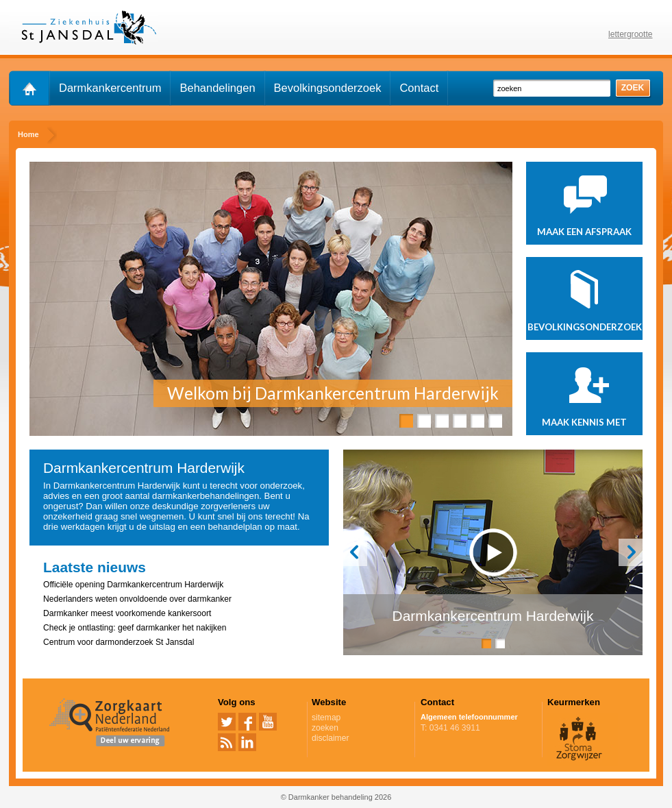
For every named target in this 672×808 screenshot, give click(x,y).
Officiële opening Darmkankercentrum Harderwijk (133, 585)
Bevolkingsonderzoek (328, 88)
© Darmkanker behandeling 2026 (336, 797)
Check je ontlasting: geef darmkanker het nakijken (135, 628)
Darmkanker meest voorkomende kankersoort (127, 613)
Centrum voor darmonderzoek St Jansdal (119, 642)
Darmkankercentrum (110, 88)
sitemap (326, 718)
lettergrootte (631, 34)
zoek (633, 88)
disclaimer (330, 738)
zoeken (325, 728)
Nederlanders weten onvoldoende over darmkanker (137, 599)
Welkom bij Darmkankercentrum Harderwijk (333, 393)
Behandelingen (217, 88)
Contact (419, 88)
